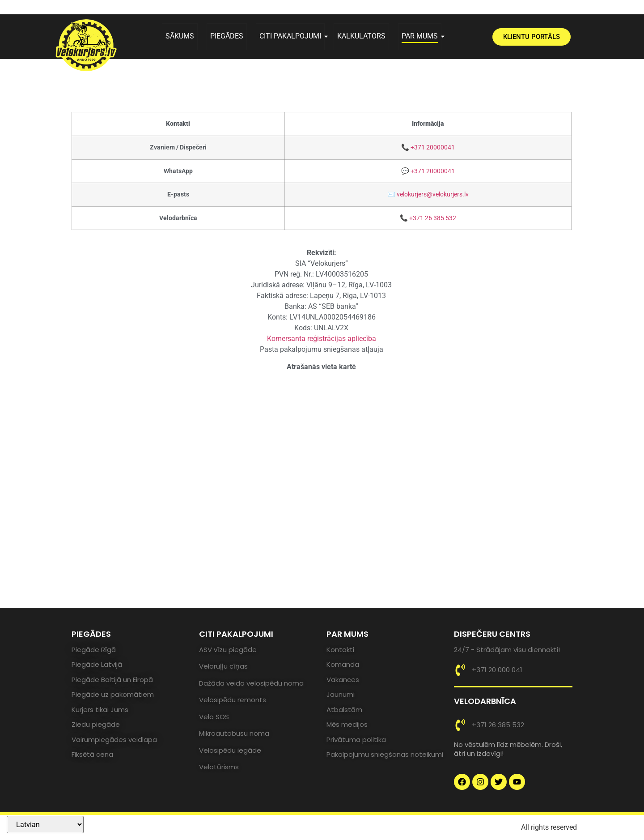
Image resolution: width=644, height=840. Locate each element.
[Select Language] (45, 825)
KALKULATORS (361, 36)
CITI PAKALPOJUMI (292, 36)
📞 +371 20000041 (428, 147)
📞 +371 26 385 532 (428, 218)
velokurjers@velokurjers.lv (433, 194)
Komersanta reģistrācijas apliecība (322, 339)
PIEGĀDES (227, 36)
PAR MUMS (422, 36)
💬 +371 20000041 (428, 171)
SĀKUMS (180, 36)
